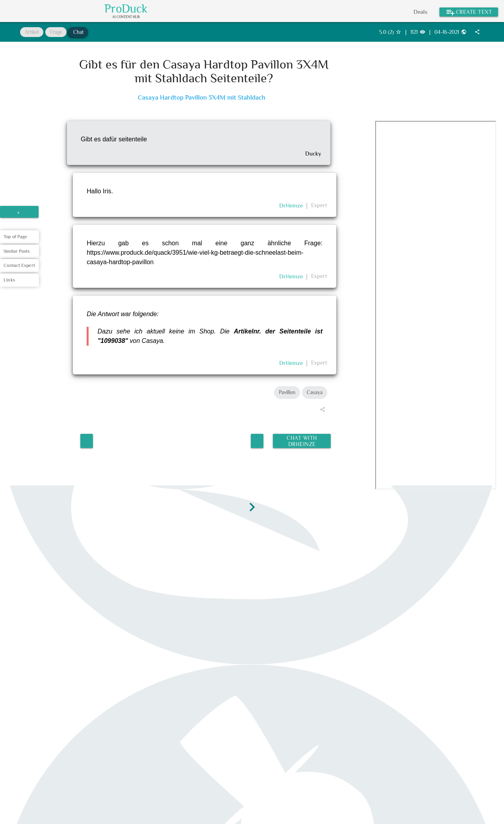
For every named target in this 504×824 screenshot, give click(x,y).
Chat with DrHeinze (301, 439)
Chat (78, 32)
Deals (421, 12)
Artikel (32, 32)
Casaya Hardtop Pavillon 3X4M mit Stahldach (202, 97)
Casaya (315, 392)
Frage (56, 32)
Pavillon (287, 392)
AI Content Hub (126, 17)
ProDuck (126, 9)
